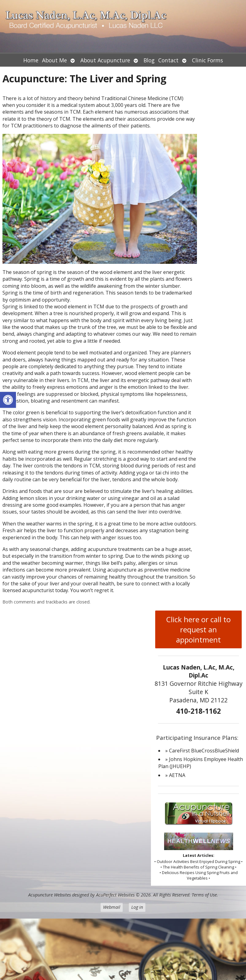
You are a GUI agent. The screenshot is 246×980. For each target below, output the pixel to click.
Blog (149, 60)
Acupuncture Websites (50, 895)
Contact (168, 60)
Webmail (112, 907)
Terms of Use (204, 895)
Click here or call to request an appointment (198, 629)
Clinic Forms (208, 60)
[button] (8, 400)
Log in (137, 907)
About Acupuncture (105, 60)
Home (31, 60)
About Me (54, 60)
